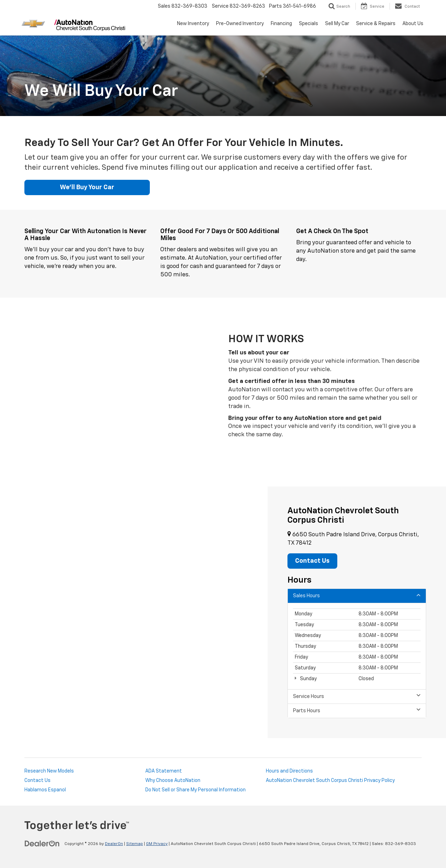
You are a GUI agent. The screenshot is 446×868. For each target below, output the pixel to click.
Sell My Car (337, 24)
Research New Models (49, 771)
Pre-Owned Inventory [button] (240, 24)
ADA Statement (164, 771)
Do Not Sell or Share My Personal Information (195, 790)
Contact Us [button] (312, 561)
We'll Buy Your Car (87, 187)
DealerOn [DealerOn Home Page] (114, 844)
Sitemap (134, 844)
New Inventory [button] (193, 24)
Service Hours (357, 696)
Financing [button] (281, 24)
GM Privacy (157, 844)
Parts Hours (357, 710)
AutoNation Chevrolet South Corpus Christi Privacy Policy (330, 781)
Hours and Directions (289, 771)
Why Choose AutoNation (173, 781)
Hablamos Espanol (45, 790)
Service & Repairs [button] (376, 24)
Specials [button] (309, 24)
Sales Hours (357, 595)
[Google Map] (134, 612)
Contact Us (37, 781)
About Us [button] (413, 24)
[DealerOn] (42, 844)
